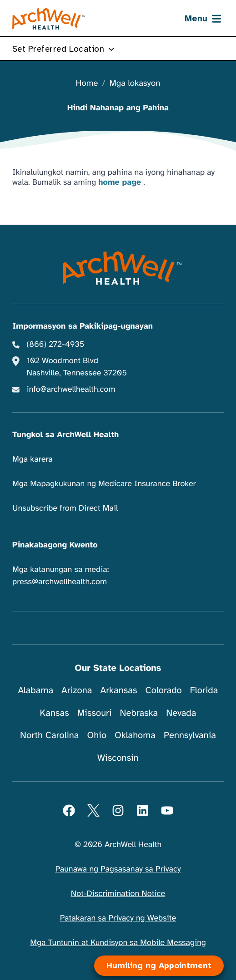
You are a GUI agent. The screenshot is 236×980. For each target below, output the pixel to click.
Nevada (181, 713)
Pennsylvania (190, 735)
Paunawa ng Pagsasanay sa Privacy (118, 869)
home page (120, 182)
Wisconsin (118, 758)
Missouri (95, 713)
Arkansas (119, 690)
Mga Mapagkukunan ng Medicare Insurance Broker (104, 484)
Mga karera (33, 459)
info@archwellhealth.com (71, 389)
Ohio (97, 735)
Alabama (36, 690)
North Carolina (49, 735)
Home (87, 84)
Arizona (77, 690)
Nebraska (139, 713)
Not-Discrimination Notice (118, 894)
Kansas (55, 713)
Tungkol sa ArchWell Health (65, 435)
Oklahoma (135, 735)
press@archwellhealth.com (60, 582)
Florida (204, 690)
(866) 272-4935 (56, 345)
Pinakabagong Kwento (55, 545)
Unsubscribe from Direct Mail (65, 508)
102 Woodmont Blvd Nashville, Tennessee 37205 (77, 367)
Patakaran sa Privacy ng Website (118, 918)
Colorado (163, 690)
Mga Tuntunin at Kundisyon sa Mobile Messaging (118, 943)
